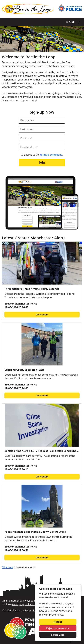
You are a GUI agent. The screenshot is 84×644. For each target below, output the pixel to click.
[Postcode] (42, 138)
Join (42, 162)
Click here (7, 567)
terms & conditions (51, 155)
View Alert (42, 315)
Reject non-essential (58, 628)
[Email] (42, 147)
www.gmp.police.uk (24, 604)
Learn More (58, 635)
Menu (73, 22)
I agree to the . (42, 155)
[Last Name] (42, 129)
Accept (58, 622)
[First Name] (42, 120)
